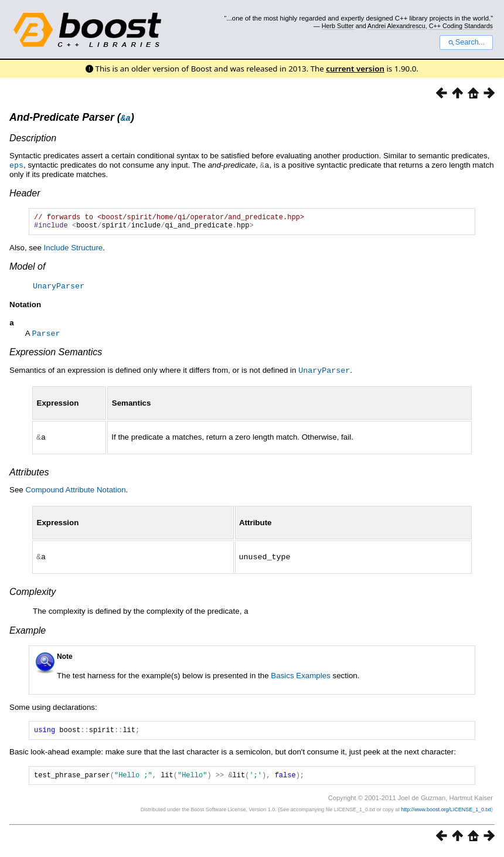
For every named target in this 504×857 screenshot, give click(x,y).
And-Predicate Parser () (72, 117)
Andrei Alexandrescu (396, 26)
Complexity (33, 593)
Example (28, 631)
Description (33, 138)
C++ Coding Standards (461, 26)
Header (25, 193)
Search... (466, 42)
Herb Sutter (338, 26)
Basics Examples (300, 676)
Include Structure (74, 251)
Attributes (29, 474)
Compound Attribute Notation (75, 492)
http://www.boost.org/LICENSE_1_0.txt (446, 814)
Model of (27, 269)
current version (355, 69)
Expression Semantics (56, 355)
